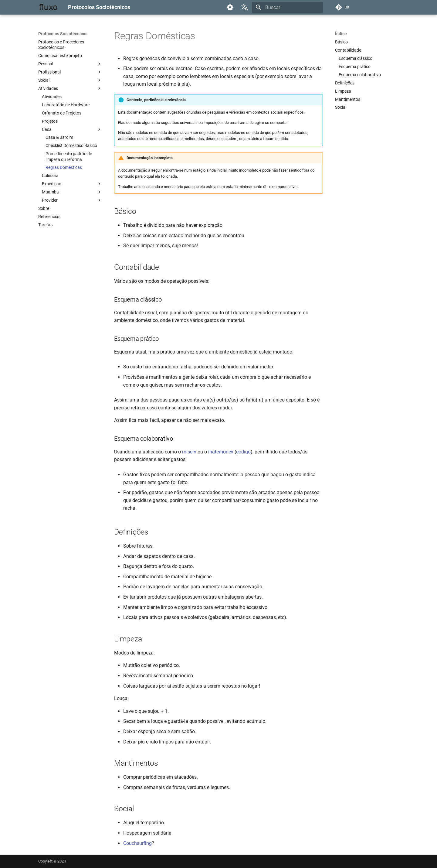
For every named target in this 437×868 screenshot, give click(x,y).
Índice (341, 34)
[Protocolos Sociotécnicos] (48, 7)
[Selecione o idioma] (245, 7)
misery (189, 452)
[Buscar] (287, 7)
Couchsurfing (137, 843)
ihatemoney (221, 452)
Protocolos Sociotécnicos (63, 34)
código (243, 452)
